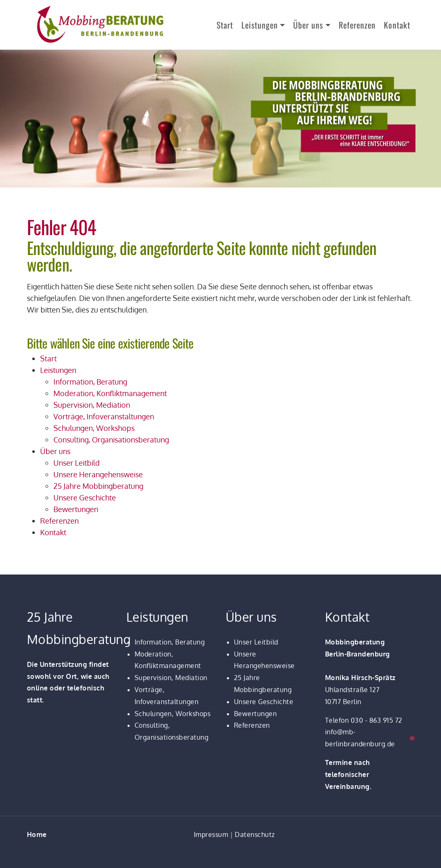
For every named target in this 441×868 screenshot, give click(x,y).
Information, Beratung (170, 642)
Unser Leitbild (256, 642)
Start (225, 25)
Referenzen (357, 25)
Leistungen (260, 25)
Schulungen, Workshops (173, 714)
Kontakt (397, 25)
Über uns (308, 25)
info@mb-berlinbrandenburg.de (360, 738)
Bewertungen (255, 714)
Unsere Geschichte (264, 702)
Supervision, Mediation (171, 678)
